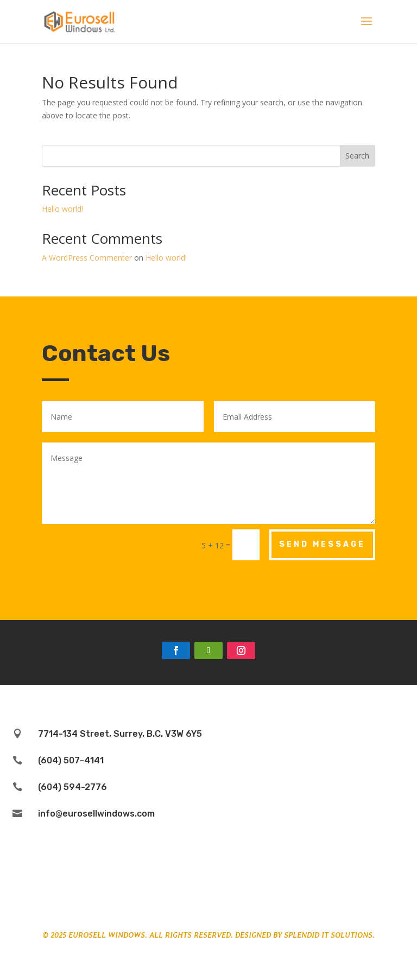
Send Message (322, 544)
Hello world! (62, 209)
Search (357, 156)
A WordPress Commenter (87, 258)
